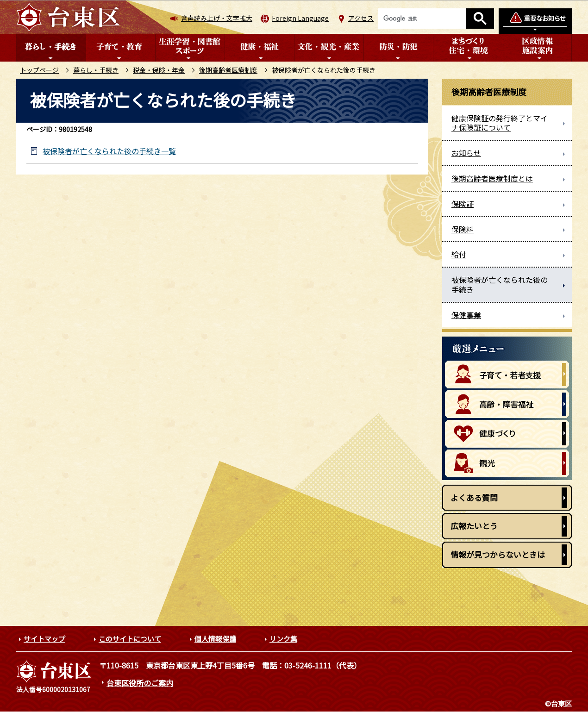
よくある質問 (474, 497)
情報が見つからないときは (498, 554)
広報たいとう (474, 526)
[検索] (422, 19)
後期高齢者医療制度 (228, 70)
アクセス (361, 18)
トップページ (39, 70)
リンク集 (283, 639)
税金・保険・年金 (159, 70)
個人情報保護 (215, 639)
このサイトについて (130, 639)
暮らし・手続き (96, 70)
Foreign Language (300, 18)
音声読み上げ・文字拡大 (217, 18)
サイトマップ (44, 639)
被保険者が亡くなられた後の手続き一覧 (109, 151)
